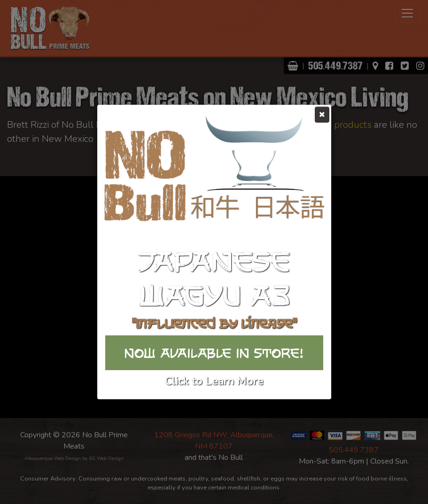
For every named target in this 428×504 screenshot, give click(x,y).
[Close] (322, 115)
